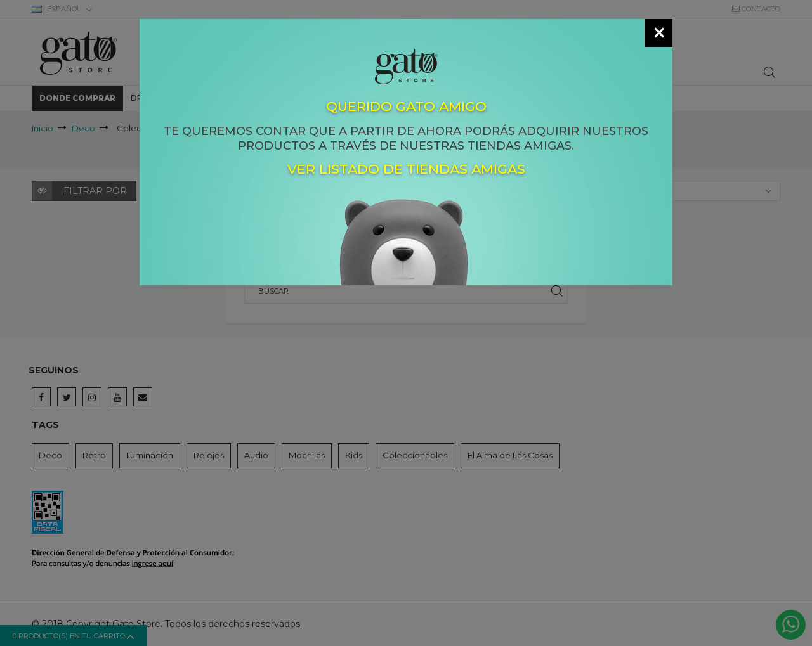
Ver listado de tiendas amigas (406, 170)
